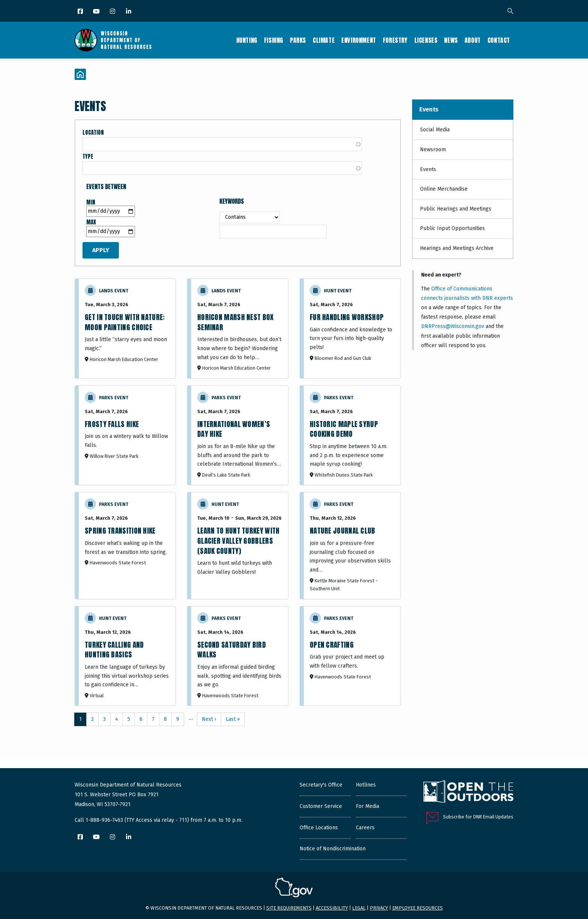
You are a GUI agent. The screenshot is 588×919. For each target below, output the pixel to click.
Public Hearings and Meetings (456, 209)
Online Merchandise (444, 189)
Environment (359, 40)
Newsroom (433, 150)
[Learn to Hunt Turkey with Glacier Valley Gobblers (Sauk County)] (240, 545)
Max (91, 222)
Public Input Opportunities (452, 228)
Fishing (274, 40)
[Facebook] (81, 12)
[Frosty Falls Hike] (127, 435)
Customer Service (321, 806)
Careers (365, 828)
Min (91, 202)
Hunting (247, 40)
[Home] (80, 74)
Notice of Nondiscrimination (333, 849)
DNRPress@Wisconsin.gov (453, 326)
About (473, 40)
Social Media (435, 130)
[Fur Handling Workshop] (352, 329)
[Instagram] (113, 12)
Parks (298, 40)
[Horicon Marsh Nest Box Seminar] (240, 329)
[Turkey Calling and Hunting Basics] (127, 656)
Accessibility (332, 908)
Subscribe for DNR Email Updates (478, 817)
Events (429, 109)
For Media (367, 806)
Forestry (395, 40)
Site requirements (289, 908)
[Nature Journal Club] (352, 545)
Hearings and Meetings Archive (457, 248)
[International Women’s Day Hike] (240, 435)
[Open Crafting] (352, 656)
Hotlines (366, 785)
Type (88, 157)
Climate (324, 40)
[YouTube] (97, 12)
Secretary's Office (321, 785)
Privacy (379, 908)
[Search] (510, 11)
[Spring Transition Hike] (127, 545)
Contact (499, 40)
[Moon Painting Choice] (127, 329)
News (451, 40)
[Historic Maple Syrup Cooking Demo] (352, 435)
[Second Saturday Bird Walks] (240, 656)
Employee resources (418, 908)
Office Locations (319, 828)
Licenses (426, 40)
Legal (359, 908)
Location (93, 133)
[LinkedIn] (129, 12)
